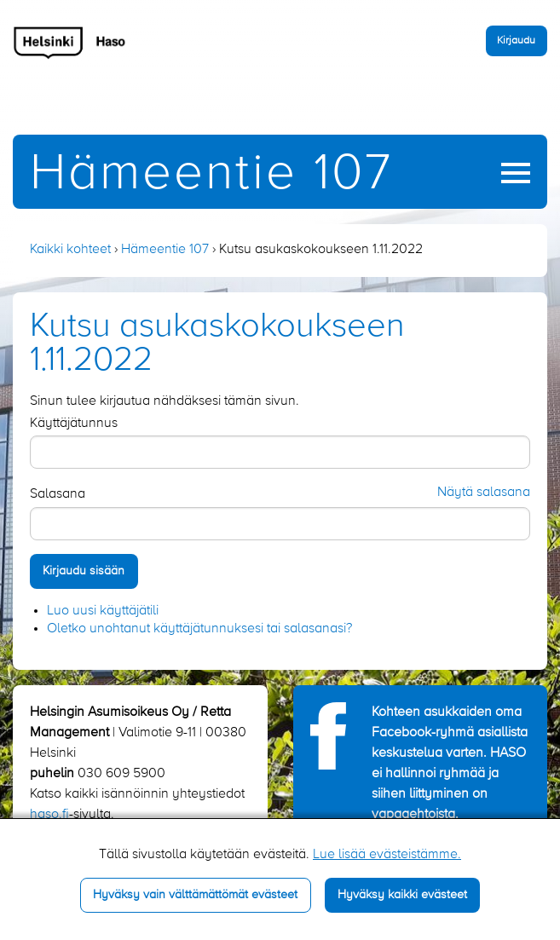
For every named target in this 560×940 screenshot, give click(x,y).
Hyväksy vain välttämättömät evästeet (195, 895)
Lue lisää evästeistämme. (387, 855)
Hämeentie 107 (211, 174)
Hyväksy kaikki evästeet (402, 895)
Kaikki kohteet (70, 250)
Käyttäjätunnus (74, 424)
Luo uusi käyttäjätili (103, 611)
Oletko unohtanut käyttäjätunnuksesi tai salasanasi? (199, 629)
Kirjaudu (516, 40)
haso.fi (49, 815)
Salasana (58, 494)
